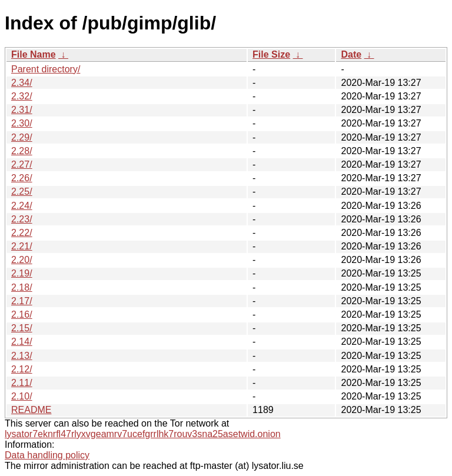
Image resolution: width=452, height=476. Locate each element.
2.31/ (22, 110)
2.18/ (22, 287)
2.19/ (22, 273)
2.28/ (22, 151)
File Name (34, 54)
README (31, 410)
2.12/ (22, 369)
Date (351, 54)
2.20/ (22, 260)
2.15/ (22, 328)
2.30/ (22, 123)
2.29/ (22, 137)
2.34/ (22, 83)
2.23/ (22, 219)
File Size (271, 54)
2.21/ (22, 246)
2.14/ (22, 342)
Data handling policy (47, 455)
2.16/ (22, 314)
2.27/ (22, 164)
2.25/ (22, 192)
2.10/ (22, 396)
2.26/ (22, 178)
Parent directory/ (46, 69)
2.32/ (22, 96)
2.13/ (22, 356)
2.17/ (22, 301)
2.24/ (22, 206)
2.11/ (22, 383)
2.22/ (22, 233)
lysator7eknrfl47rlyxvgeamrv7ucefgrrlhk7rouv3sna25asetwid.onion (143, 434)
